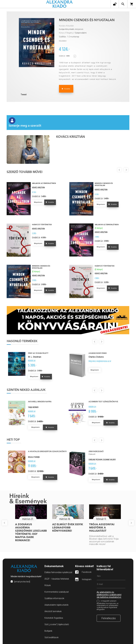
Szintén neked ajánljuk (26, 390)
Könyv (62, 33)
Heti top (13, 440)
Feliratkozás (109, 618)
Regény (70, 33)
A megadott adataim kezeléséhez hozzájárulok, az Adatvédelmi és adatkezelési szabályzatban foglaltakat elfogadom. (108, 605)
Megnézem (38, 202)
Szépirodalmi (81, 33)
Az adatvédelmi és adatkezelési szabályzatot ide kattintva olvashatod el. (109, 595)
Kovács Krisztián (66, 26)
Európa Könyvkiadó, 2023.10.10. (71, 29)
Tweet (24, 95)
